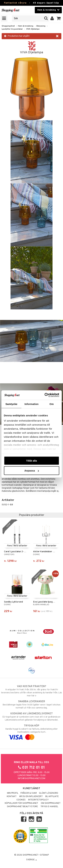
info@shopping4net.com (32, 779)
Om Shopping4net (51, 803)
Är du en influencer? (31, 797)
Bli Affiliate (52, 797)
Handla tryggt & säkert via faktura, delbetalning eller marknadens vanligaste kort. (32, 731)
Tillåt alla (32, 460)
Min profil (13, 793)
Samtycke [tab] (11, 404)
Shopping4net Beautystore (22, 807)
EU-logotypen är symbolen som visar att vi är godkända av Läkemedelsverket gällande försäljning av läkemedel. (32, 717)
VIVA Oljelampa (33, 29)
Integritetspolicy (38, 800)
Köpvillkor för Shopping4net (21, 803)
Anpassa (32, 471)
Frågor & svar (29, 793)
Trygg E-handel (49, 807)
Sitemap (44, 855)
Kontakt (12, 797)
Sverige (32, 860)
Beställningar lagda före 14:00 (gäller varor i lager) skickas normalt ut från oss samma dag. (32, 705)
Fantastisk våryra (15, 3)
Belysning (41, 26)
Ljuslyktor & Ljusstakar (12, 29)
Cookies (21, 800)
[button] (59, 18)
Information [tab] (32, 404)
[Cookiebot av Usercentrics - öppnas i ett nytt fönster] (45, 395)
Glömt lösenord (49, 793)
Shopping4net (8, 26)
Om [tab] (52, 404)
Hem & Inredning (26, 26)
